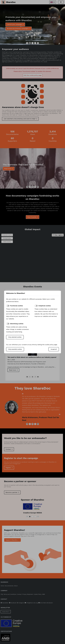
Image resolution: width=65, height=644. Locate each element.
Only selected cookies (15, 337)
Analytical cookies (45, 306)
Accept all (54, 349)
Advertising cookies (17, 324)
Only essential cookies (15, 349)
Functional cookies (16, 306)
